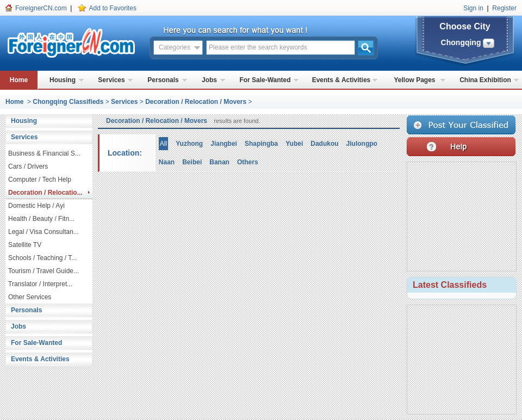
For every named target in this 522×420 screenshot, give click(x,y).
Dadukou (324, 144)
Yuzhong (189, 144)
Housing (63, 80)
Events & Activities (341, 80)
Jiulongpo (362, 144)
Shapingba (261, 144)
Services (111, 80)
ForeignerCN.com (41, 8)
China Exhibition (485, 80)
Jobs (209, 80)
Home (19, 80)
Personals (163, 80)
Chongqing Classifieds (68, 102)
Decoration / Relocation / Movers (196, 102)
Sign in (473, 8)
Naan (167, 162)
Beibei (192, 162)
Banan (219, 162)
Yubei (294, 144)
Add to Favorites (113, 8)
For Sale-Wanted (265, 80)
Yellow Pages (414, 80)
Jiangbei (224, 144)
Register (504, 8)
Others (248, 162)
